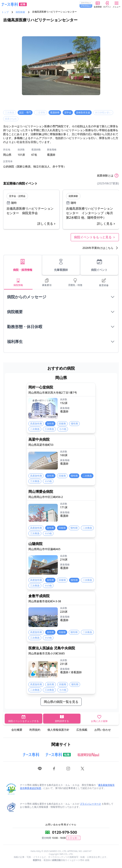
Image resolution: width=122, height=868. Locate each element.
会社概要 (17, 730)
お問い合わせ (103, 730)
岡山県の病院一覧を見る (61, 702)
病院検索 (20, 12)
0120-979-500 (65, 832)
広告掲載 (82, 730)
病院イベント (99, 265)
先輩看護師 (61, 265)
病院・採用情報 (23, 265)
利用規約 (35, 730)
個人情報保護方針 (58, 730)
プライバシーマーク (90, 804)
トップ (5, 12)
